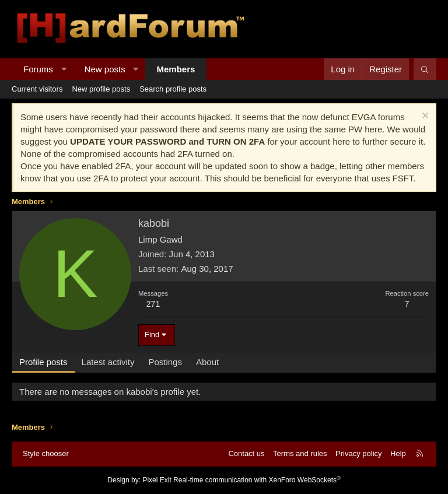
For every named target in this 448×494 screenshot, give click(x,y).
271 (153, 304)
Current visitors (37, 89)
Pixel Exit (157, 480)
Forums (38, 69)
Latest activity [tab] (108, 362)
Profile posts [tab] (43, 362)
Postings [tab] (165, 362)
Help (398, 453)
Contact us (246, 453)
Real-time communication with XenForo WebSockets (257, 480)
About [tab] (207, 362)
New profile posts (101, 89)
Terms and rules (300, 453)
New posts (105, 69)
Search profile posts (173, 89)
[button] (63, 69)
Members (176, 69)
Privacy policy (358, 453)
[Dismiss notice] (424, 117)
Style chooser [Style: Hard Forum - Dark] (46, 453)
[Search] (425, 69)
